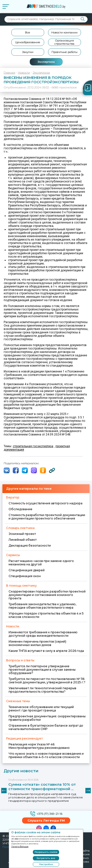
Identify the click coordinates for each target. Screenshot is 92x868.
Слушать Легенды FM (46, 820)
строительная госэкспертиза (33, 446)
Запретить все (46, 858)
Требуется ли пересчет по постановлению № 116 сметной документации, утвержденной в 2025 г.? (47, 681)
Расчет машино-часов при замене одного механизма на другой (41, 563)
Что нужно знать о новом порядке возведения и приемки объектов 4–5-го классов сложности (46, 755)
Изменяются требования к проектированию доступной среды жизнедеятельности (43, 634)
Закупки (28, 52)
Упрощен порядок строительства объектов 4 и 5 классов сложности (46, 615)
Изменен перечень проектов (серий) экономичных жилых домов (37, 643)
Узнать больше (20, 846)
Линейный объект (23, 540)
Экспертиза (46, 62)
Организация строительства (64, 42)
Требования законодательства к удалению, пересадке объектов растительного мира (42, 606)
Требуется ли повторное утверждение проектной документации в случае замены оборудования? (42, 670)
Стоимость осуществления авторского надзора (46, 503)
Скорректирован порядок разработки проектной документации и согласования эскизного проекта (47, 595)
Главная (9, 72)
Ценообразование (28, 42)
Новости (24, 72)
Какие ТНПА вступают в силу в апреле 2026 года (46, 651)
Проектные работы (65, 52)
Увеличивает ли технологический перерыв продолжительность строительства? (42, 690)
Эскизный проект (22, 534)
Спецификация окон (25, 576)
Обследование (20, 509)
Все (28, 32)
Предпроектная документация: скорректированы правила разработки (47, 718)
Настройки (46, 864)
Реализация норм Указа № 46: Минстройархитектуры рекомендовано (39, 746)
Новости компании (64, 32)
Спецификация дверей (27, 570)
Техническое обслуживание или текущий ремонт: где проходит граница (41, 709)
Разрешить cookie (46, 852)
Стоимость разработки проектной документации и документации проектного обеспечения (47, 517)
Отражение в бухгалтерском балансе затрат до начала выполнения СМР (46, 727)
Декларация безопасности (30, 545)
